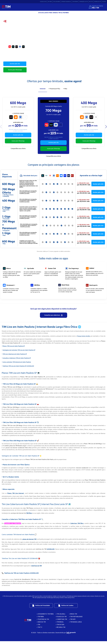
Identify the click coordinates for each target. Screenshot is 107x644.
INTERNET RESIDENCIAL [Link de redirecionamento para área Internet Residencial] (66, 2)
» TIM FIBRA (40, 620)
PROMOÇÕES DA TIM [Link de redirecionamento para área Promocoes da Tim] (84, 2)
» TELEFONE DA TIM (43, 623)
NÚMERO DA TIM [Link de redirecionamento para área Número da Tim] (97, 2)
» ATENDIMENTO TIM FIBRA (45, 617)
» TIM (38, 628)
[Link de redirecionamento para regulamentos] (40, 608)
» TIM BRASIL (60, 625)
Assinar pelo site (15, 64)
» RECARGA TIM (60, 630)
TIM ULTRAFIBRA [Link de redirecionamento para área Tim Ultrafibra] (57, 2)
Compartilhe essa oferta (18, 150)
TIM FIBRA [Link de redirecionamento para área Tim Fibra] (50, 2)
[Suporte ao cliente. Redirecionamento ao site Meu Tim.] (96, 7)
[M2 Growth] (71, 636)
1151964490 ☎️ (35, 561)
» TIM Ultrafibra (60, 617)
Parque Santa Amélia (84, 338)
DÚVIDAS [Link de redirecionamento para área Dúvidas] (104, 2)
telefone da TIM (36, 568)
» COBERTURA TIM (61, 623)
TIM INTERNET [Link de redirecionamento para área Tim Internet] (75, 2)
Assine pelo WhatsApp (15, 70)
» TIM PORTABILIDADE (76, 620)
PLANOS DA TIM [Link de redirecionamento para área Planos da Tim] (43, 2)
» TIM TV (39, 630)
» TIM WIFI (72, 623)
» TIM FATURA (60, 628)
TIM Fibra (29, 515)
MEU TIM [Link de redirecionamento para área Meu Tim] (91, 2)
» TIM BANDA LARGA (75, 625)
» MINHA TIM (73, 617)
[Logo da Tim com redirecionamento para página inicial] (6, 7)
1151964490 (51, 551)
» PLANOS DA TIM (61, 620)
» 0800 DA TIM (41, 625)
